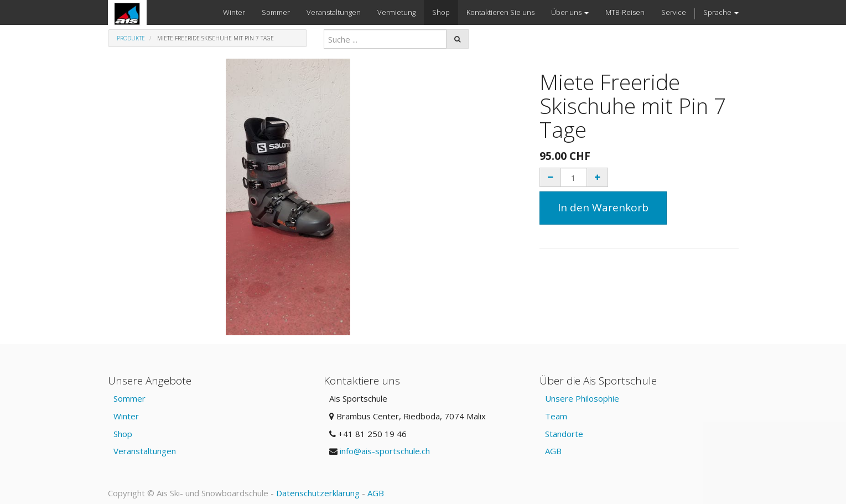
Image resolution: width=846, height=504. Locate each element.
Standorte (564, 434)
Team (556, 416)
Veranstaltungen (145, 451)
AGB (553, 451)
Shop (123, 434)
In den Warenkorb (603, 207)
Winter (126, 416)
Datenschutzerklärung (318, 493)
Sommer (129, 398)
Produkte (131, 38)
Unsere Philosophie (582, 398)
